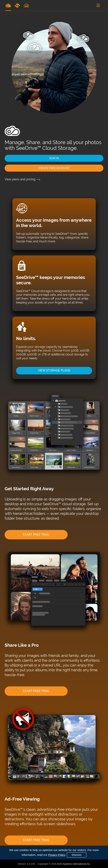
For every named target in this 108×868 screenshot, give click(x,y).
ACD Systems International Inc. (74, 864)
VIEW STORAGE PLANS (54, 370)
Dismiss (77, 855)
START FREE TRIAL (36, 534)
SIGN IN (54, 158)
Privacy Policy (57, 855)
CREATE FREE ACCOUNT (54, 168)
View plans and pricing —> (22, 179)
